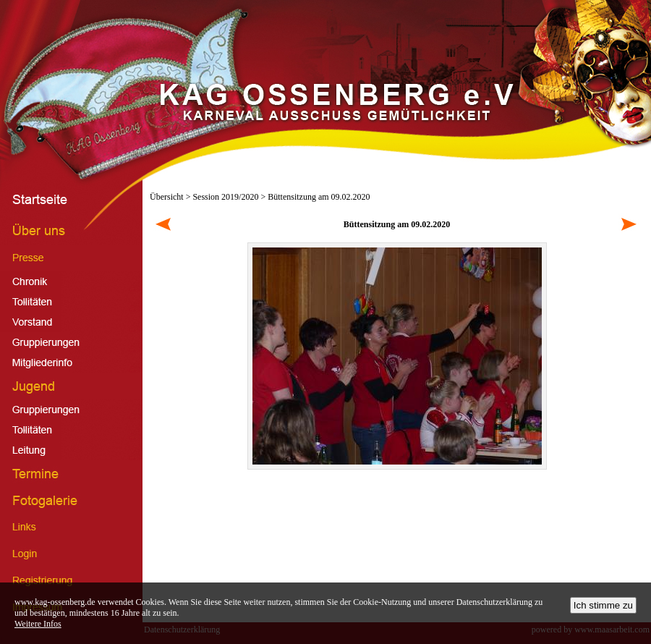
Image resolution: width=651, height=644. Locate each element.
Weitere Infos (38, 624)
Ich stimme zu (603, 605)
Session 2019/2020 (225, 197)
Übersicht (167, 197)
